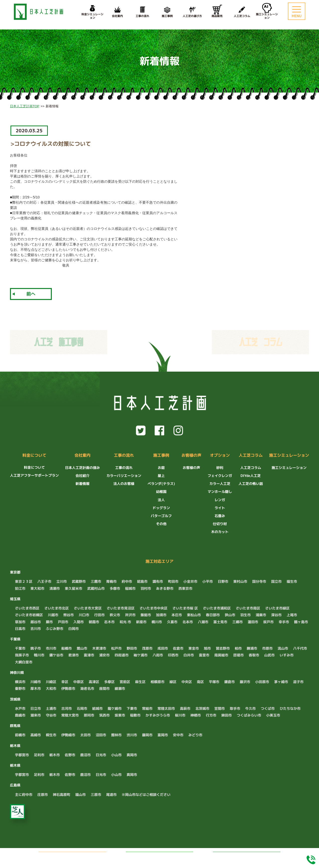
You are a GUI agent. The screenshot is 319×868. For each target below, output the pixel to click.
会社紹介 (82, 476)
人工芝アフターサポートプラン (34, 475)
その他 (161, 524)
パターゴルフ (161, 516)
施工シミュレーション (289, 455)
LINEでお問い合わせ (165, 857)
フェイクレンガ (220, 476)
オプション (220, 455)
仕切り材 (220, 524)
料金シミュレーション (247, 856)
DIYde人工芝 (251, 476)
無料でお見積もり (79, 856)
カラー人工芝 (220, 484)
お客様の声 (191, 455)
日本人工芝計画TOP (25, 106)
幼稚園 (161, 492)
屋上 (161, 476)
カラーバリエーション (124, 476)
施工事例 (167, 11)
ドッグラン (161, 508)
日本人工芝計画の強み (82, 468)
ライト (220, 508)
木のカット (220, 532)
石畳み (220, 516)
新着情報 (82, 484)
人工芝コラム (242, 11)
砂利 (220, 468)
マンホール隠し (220, 492)
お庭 (161, 468)
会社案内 (117, 11)
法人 (161, 500)
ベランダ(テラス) (161, 484)
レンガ (220, 500)
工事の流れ (142, 11)
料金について (34, 455)
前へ (31, 294)
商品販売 (217, 11)
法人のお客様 (124, 484)
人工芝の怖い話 (251, 484)
